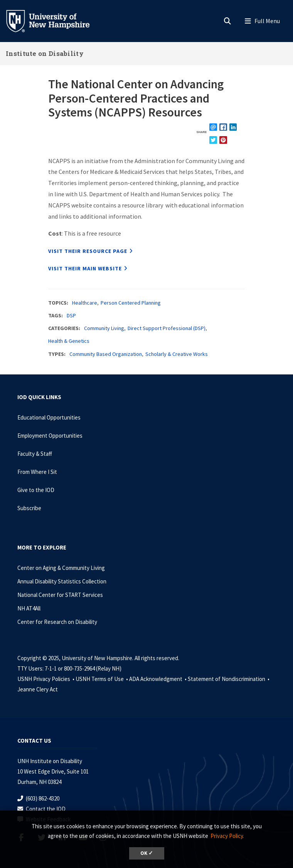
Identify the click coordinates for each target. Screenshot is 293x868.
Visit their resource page (88, 251)
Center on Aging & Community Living (61, 568)
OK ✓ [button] (147, 853)
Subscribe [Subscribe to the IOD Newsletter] (29, 508)
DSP (71, 315)
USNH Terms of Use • (102, 679)
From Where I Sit (37, 472)
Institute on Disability (45, 53)
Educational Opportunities (49, 417)
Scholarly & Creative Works (177, 354)
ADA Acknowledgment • (158, 679)
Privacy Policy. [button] (227, 836)
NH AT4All (29, 608)
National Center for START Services (60, 595)
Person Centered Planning (131, 303)
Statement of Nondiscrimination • (229, 679)
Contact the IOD (46, 809)
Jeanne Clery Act (38, 689)
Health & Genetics (69, 341)
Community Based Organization (106, 354)
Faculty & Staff (35, 454)
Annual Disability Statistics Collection (62, 581)
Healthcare (85, 303)
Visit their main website (85, 268)
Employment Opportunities (50, 436)
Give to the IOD (36, 490)
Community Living (104, 328)
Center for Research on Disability (57, 622)
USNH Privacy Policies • (46, 679)
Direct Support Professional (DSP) (167, 328)
